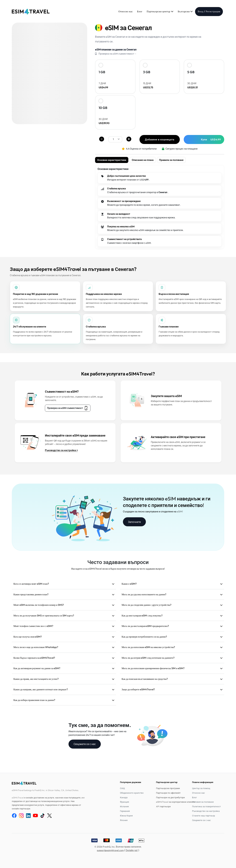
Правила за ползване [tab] (171, 160)
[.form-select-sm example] (115, 139)
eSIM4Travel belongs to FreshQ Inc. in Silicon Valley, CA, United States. (45, 790)
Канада (124, 797)
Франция (124, 802)
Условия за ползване (203, 802)
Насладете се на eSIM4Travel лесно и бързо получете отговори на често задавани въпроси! (118, 569)
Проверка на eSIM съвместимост (68, 408)
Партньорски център (160, 11)
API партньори (163, 806)
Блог (140, 11)
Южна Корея (126, 816)
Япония (124, 820)
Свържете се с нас (85, 744)
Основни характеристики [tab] (112, 160)
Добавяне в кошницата (160, 139)
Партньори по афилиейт (168, 793)
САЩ (122, 788)
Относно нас (126, 11)
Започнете (134, 522)
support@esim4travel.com (110, 850)
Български (185, 11)
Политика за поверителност (206, 806)
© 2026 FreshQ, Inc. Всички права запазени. (118, 847)
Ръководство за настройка (206, 811)
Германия (125, 811)
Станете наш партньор (204, 816)
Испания (124, 806)
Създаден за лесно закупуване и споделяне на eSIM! (153, 511)
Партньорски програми (168, 788)
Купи (211, 139)
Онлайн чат (132, 850)
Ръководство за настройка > (61, 450)
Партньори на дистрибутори (170, 797)
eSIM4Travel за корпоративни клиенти (176, 802)
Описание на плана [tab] (143, 160)
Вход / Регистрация (209, 11)
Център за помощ (201, 788)
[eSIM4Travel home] (31, 12)
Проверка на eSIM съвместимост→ (117, 54)
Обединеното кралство (132, 793)
